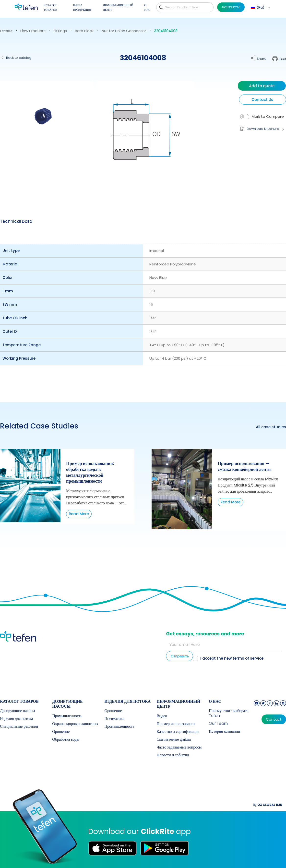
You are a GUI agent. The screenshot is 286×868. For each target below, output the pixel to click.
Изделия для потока (16, 719)
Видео (162, 716)
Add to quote (262, 86)
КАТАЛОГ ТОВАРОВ (50, 7)
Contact (274, 719)
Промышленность (67, 716)
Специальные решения (19, 726)
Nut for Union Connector (124, 31)
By (268, 805)
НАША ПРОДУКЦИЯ (82, 7)
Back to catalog (19, 58)
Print (283, 59)
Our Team (218, 724)
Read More (79, 514)
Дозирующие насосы (18, 711)
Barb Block (84, 31)
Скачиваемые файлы (174, 739)
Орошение (61, 732)
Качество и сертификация (178, 732)
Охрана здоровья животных (75, 724)
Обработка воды (66, 739)
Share (262, 59)
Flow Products (33, 31)
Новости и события (173, 755)
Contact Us (262, 100)
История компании (225, 731)
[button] (260, 7)
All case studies (271, 427)
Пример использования (176, 724)
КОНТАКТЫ (231, 7)
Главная (6, 31)
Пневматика (114, 719)
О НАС (148, 7)
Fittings (60, 31)
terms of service (248, 658)
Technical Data (16, 221)
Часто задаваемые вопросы (179, 747)
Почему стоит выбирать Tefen (229, 713)
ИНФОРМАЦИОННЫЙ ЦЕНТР (118, 7)
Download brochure (263, 129)
